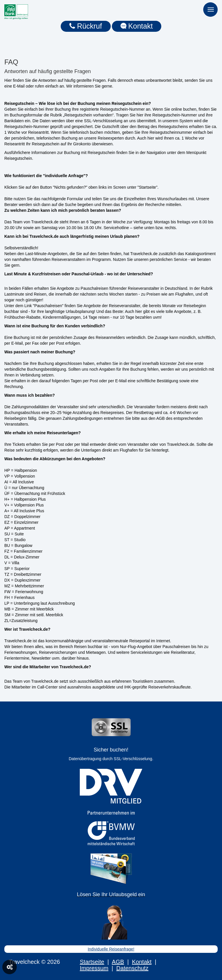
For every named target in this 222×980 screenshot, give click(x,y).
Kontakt (137, 26)
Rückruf (86, 26)
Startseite (92, 962)
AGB (118, 962)
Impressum (94, 968)
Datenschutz (132, 968)
